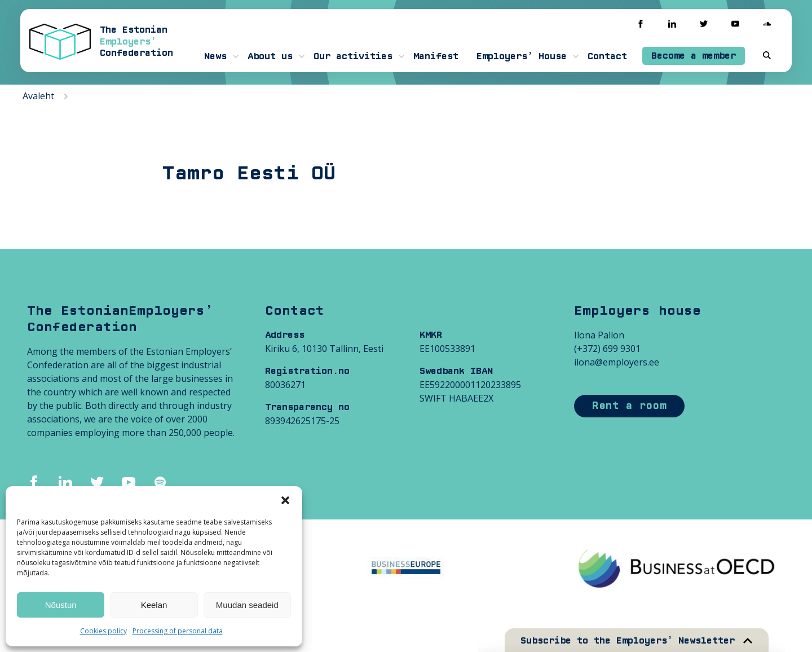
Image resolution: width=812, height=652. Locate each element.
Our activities (353, 56)
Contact (607, 56)
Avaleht (38, 96)
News (215, 56)
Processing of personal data (178, 631)
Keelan (154, 605)
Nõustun (61, 605)
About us (270, 56)
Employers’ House (522, 56)
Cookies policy (103, 631)
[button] (285, 500)
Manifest (436, 56)
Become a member (694, 56)
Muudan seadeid (247, 605)
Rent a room (629, 406)
